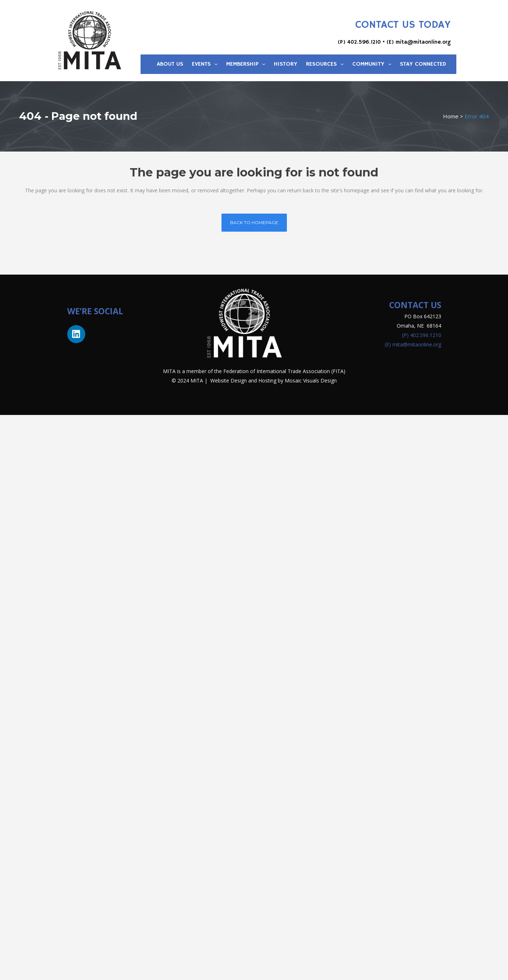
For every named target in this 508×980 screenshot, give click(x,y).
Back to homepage (254, 222)
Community (372, 64)
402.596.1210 (364, 42)
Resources (325, 64)
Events (205, 64)
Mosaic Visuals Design (311, 380)
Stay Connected (423, 64)
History (286, 64)
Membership (246, 64)
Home (451, 116)
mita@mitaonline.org (423, 42)
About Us (170, 64)
